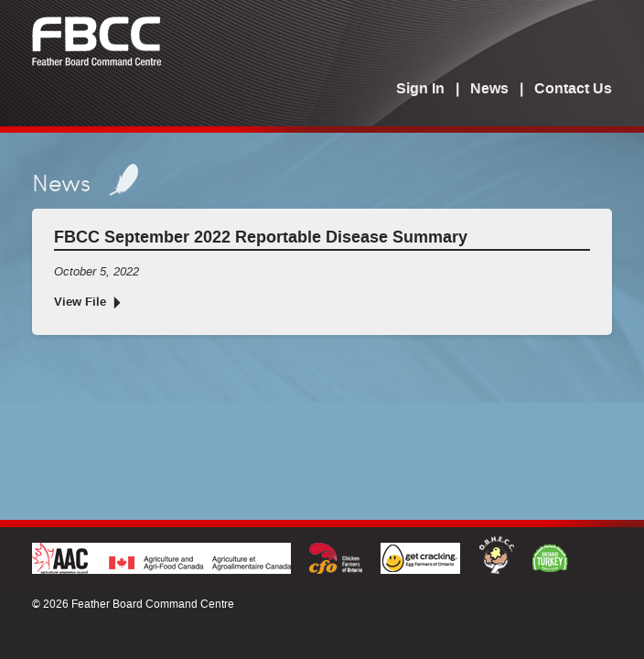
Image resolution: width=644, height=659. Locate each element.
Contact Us (573, 90)
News (489, 90)
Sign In (420, 90)
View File (80, 302)
